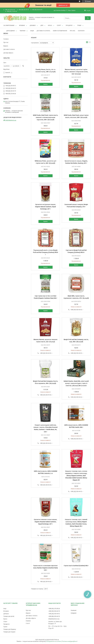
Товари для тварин (9, 632)
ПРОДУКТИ (69, 25)
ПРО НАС (73, 31)
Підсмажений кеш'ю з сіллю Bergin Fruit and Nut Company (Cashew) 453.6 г (45, 252)
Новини (28, 621)
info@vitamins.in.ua (11, 120)
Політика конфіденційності (70, 641)
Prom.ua (57, 640)
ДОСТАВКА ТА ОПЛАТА (43, 31)
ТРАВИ (79, 25)
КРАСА (50, 25)
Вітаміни (6, 611)
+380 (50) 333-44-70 (54, 611)
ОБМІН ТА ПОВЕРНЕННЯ (60, 31)
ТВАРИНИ (23, 31)
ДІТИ (42, 25)
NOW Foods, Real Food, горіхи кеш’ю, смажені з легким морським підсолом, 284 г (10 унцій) (46, 117)
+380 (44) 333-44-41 (54, 614)
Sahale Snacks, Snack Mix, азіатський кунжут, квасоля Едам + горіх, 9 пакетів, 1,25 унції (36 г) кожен (76, 383)
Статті (28, 623)
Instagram (74, 613)
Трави (5, 627)
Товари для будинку (10, 629)
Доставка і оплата (9, 49)
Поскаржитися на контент (54, 641)
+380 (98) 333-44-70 (54, 616)
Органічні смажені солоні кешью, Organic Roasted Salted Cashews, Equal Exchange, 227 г (45, 522)
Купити (45, 84)
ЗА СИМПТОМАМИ (9, 25)
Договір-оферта (8, 53)
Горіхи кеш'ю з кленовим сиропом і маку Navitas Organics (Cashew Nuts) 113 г (45, 568)
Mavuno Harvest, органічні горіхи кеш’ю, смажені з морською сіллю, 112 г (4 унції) (76, 72)
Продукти (6, 624)
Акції (5, 608)
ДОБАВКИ (33, 25)
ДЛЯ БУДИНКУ (11, 31)
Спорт (5, 621)
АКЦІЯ (32, 31)
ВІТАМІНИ (22, 25)
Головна (6, 39)
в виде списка (90, 43)
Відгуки (6, 46)
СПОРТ (59, 25)
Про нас (6, 42)
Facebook (74, 610)
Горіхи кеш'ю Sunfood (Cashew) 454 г (76, 566)
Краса (5, 619)
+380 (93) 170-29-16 (54, 608)
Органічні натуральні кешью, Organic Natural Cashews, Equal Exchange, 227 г (45, 207)
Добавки (6, 614)
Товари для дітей (9, 616)
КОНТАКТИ (81, 31)
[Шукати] (88, 18)
